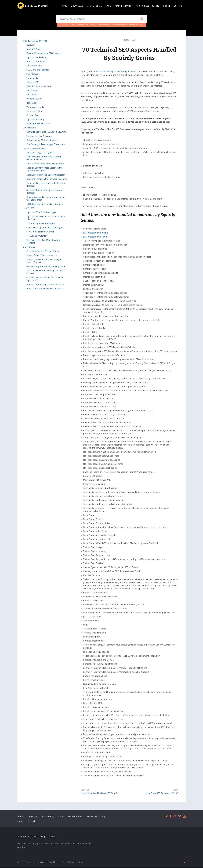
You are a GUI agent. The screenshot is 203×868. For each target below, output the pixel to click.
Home (126, 40)
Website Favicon (34, 99)
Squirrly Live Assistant (37, 58)
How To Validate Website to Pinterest (45, 289)
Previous (85, 790)
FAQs (61, 817)
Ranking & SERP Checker (38, 124)
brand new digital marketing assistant (118, 72)
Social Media (32, 78)
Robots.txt (31, 103)
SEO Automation (34, 66)
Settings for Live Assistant (39, 136)
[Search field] (102, 19)
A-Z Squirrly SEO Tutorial (35, 41)
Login (20, 821)
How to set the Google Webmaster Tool (46, 285)
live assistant (101, 25)
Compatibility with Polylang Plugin (43, 251)
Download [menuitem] (77, 6)
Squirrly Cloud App (35, 120)
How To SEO (29, 209)
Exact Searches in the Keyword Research (46, 175)
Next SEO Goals (34, 49)
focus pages (130, 25)
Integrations (29, 247)
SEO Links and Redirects (38, 70)
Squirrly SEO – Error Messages (41, 213)
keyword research (81, 25)
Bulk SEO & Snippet (36, 62)
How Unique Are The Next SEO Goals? (99, 794)
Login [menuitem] (167, 6)
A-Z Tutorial (48, 817)
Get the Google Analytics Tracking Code (46, 267)
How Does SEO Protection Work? (162, 794)
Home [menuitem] (64, 6)
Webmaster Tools (35, 107)
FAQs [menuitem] (108, 6)
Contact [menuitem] (179, 6)
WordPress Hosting (96, 817)
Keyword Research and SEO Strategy (44, 54)
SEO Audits (32, 95)
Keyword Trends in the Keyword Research (47, 179)
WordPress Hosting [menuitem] (148, 6)
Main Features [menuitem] (123, 6)
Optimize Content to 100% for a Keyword (46, 132)
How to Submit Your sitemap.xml (42, 256)
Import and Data (34, 112)
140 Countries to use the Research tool (45, 164)
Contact (31, 821)
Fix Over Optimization (37, 236)
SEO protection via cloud (95, 237)
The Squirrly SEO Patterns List (41, 224)
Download (33, 817)
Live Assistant (29, 128)
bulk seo (109, 25)
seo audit (139, 25)
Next (176, 790)
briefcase (92, 25)
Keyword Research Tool (34, 149)
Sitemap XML (33, 83)
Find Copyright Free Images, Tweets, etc (46, 145)
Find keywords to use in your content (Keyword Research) (44, 158)
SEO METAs (32, 74)
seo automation (119, 25)
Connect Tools (33, 116)
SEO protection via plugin (95, 233)
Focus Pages (32, 91)
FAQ (133, 40)
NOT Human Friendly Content (41, 232)
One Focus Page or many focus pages (45, 228)
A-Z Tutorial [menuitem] (95, 6)
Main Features (75, 817)
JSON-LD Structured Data (39, 87)
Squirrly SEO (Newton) (37, 6)
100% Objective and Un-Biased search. (45, 204)
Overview (31, 45)
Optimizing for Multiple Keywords (43, 140)
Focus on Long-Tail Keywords (41, 153)
